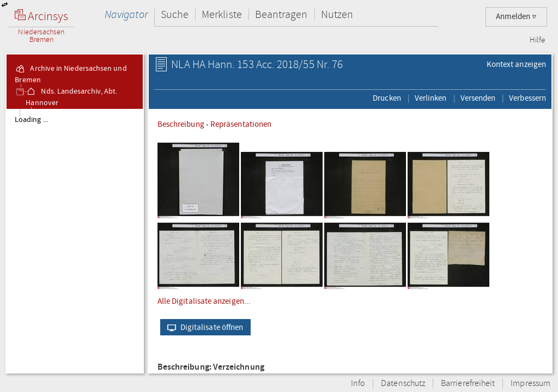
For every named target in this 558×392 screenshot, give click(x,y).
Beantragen (281, 14)
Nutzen (337, 14)
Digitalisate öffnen (203, 327)
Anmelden (516, 17)
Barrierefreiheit (468, 384)
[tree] (75, 241)
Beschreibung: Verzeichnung (211, 367)
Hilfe (537, 40)
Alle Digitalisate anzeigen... (204, 301)
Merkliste (222, 14)
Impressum (530, 384)
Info (358, 384)
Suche (175, 14)
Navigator (126, 14)
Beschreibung (181, 124)
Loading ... (31, 120)
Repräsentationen (241, 124)
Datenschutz (403, 384)
